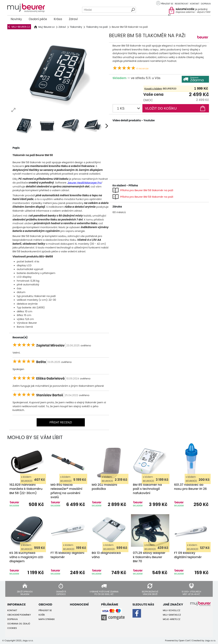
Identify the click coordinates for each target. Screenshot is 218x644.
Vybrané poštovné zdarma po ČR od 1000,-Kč (104, 593)
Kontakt (195, 4)
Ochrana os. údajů (19, 624)
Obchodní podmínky (19, 615)
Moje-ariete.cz (172, 619)
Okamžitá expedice (61, 593)
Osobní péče (38, 19)
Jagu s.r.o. (210, 641)
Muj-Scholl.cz (172, 610)
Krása (58, 19)
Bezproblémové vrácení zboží (150, 593)
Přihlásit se (167, 4)
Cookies (12, 628)
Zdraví (73, 19)
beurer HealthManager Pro (85, 183)
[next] (106, 126)
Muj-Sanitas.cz (172, 615)
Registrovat (182, 4)
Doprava (206, 4)
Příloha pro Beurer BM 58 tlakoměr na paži (147, 190)
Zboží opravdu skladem (25, 593)
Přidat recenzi (61, 422)
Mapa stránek (47, 619)
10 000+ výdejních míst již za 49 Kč (191, 593)
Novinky (16, 19)
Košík (42, 615)
